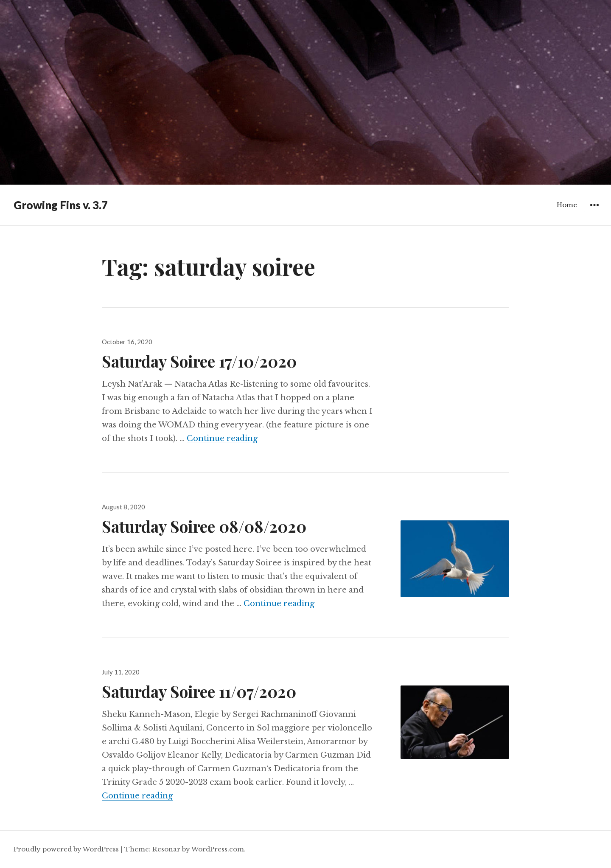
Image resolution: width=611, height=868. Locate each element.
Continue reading (222, 438)
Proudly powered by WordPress (66, 849)
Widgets (594, 211)
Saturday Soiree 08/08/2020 (204, 526)
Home (567, 205)
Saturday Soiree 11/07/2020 (199, 691)
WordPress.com (218, 849)
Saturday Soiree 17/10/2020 (199, 361)
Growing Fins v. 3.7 (61, 205)
